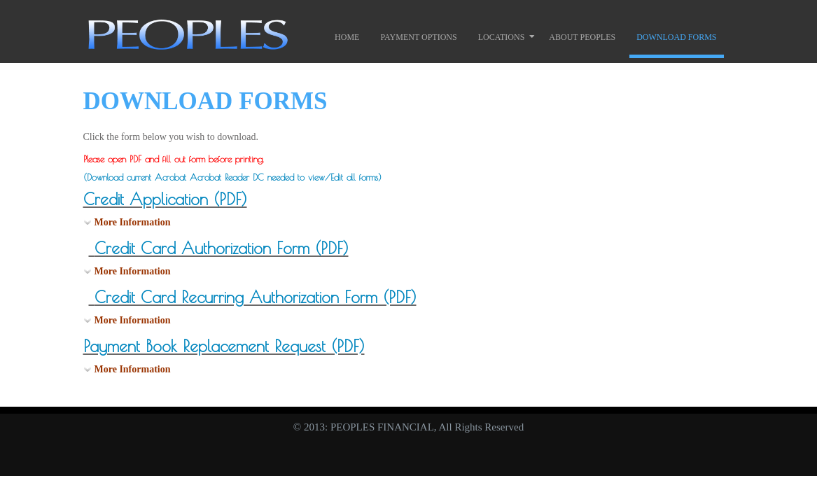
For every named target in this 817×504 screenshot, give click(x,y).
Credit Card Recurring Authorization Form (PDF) (256, 297)
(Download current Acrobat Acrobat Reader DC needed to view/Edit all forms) (232, 177)
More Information (133, 222)
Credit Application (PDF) (165, 199)
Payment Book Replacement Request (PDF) (224, 346)
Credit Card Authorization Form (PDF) (222, 248)
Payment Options (418, 37)
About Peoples (582, 37)
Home (347, 37)
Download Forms (676, 37)
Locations (502, 37)
